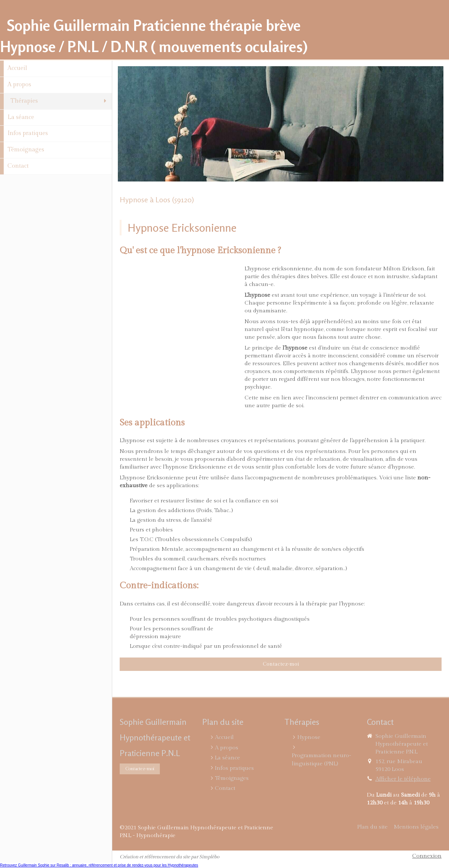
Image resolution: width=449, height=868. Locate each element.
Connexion (427, 856)
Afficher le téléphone (403, 779)
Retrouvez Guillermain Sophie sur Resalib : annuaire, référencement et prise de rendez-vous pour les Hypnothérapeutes (99, 865)
